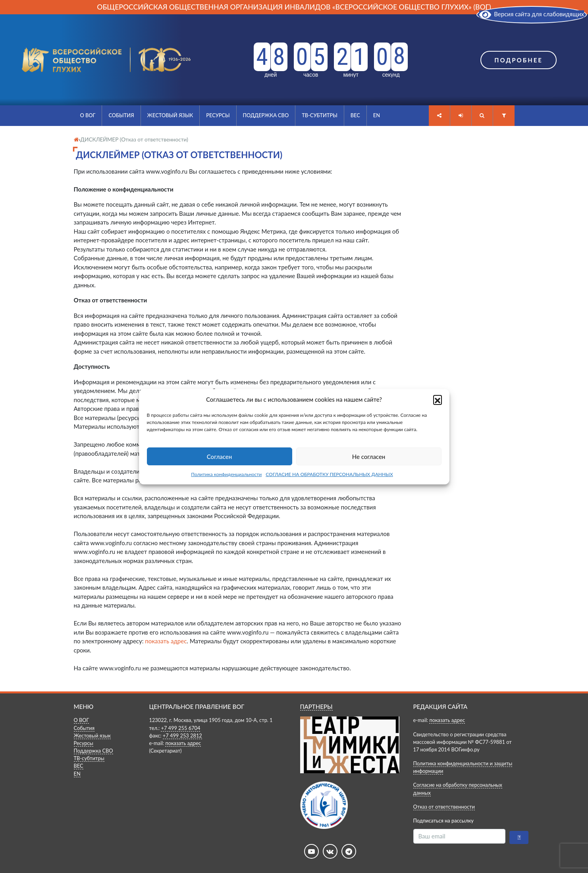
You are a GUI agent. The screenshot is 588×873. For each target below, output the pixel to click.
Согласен (219, 457)
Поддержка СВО (266, 115)
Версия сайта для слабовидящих (532, 14)
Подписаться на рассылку (443, 821)
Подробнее (519, 60)
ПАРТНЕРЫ (316, 707)
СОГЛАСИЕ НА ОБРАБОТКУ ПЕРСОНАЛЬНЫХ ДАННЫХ (329, 474)
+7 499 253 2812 (182, 736)
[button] (438, 399)
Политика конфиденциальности (226, 474)
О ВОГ (88, 115)
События (121, 115)
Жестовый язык (170, 115)
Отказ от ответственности (444, 807)
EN (377, 115)
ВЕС (355, 115)
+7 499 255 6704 (180, 728)
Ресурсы (218, 115)
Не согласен (369, 457)
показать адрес (166, 641)
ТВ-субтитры (320, 115)
